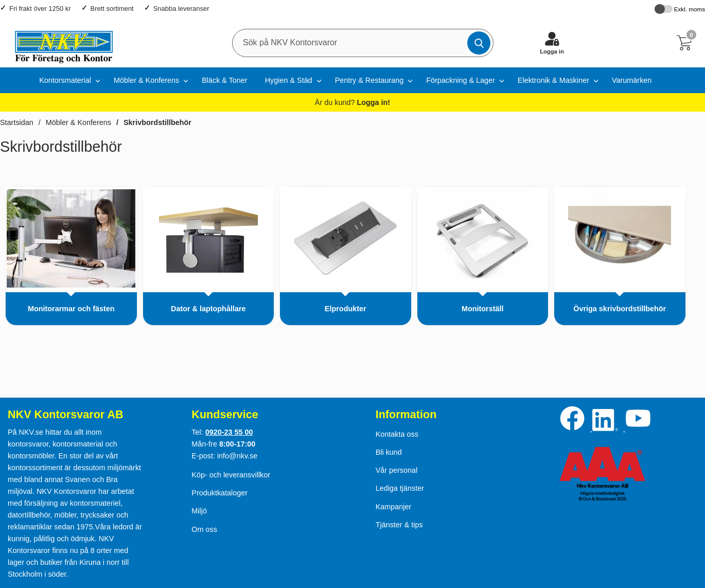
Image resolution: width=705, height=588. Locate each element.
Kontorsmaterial (65, 80)
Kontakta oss (397, 434)
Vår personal (397, 470)
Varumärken (632, 80)
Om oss (204, 529)
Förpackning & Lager (461, 80)
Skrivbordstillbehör (157, 122)
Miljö (199, 511)
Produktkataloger (219, 493)
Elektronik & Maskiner (553, 80)
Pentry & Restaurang (369, 80)
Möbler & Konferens (146, 80)
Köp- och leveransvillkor (231, 475)
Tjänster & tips (399, 525)
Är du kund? (352, 102)
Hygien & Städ (289, 80)
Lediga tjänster (400, 488)
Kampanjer (394, 507)
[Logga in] (552, 43)
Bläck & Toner (225, 80)
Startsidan (17, 122)
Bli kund (389, 452)
